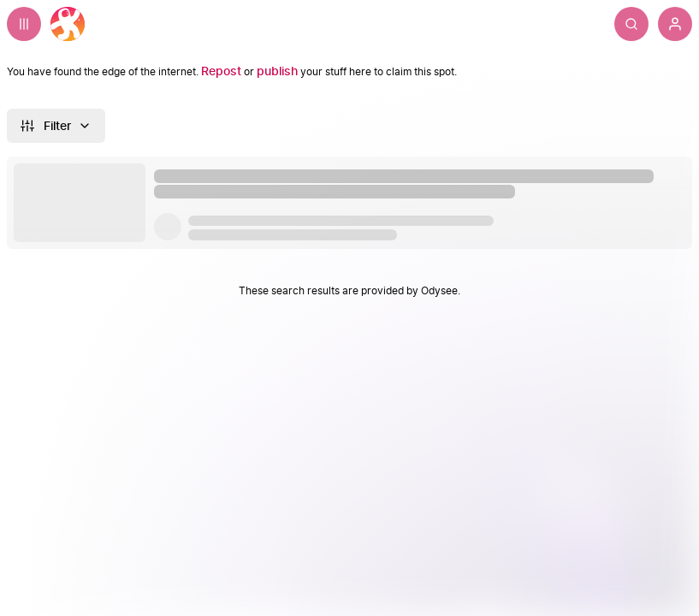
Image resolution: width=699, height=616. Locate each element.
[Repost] (221, 71)
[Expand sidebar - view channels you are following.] (24, 24)
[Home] (68, 24)
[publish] (277, 71)
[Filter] (56, 126)
